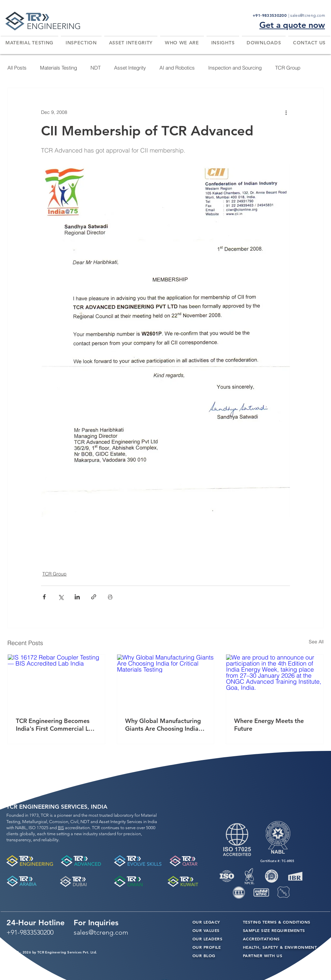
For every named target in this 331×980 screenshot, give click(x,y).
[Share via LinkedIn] (77, 597)
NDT (96, 68)
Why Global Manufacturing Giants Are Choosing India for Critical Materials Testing (165, 725)
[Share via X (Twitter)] (61, 597)
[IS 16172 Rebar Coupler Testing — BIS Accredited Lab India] (56, 682)
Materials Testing (59, 68)
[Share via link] (94, 597)
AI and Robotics (177, 68)
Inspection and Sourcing (235, 68)
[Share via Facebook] (44, 597)
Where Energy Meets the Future (269, 725)
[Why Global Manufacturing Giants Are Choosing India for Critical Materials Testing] (166, 682)
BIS (61, 828)
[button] (29, 42)
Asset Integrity (130, 68)
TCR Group (288, 68)
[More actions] (286, 112)
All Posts (17, 68)
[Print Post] (110, 597)
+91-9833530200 (270, 15)
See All (316, 642)
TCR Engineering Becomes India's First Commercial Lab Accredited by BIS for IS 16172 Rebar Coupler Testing (56, 725)
